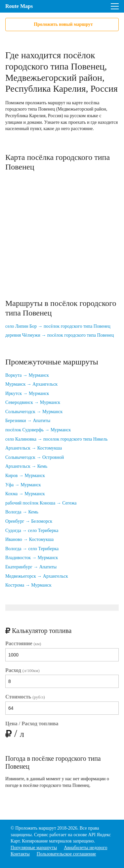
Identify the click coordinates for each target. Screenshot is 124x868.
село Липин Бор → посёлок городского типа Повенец (58, 326)
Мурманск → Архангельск (31, 384)
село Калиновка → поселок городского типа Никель (56, 439)
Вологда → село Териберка (32, 549)
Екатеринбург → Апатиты (31, 567)
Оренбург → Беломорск (29, 521)
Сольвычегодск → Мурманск (34, 412)
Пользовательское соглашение (66, 854)
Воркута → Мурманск (27, 375)
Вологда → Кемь (22, 512)
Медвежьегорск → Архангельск (37, 576)
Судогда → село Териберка (32, 530)
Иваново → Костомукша (29, 539)
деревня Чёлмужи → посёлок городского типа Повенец (60, 335)
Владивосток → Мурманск (32, 558)
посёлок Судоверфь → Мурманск (38, 430)
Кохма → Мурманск (25, 494)
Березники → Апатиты (28, 421)
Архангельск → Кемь (26, 466)
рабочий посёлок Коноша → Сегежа (41, 503)
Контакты (20, 854)
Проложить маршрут (36, 828)
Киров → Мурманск (25, 476)
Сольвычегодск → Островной (35, 457)
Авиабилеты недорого (85, 848)
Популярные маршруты (34, 848)
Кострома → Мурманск (28, 585)
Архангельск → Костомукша (34, 448)
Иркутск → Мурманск (27, 393)
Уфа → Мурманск (23, 485)
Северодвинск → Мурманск (33, 402)
